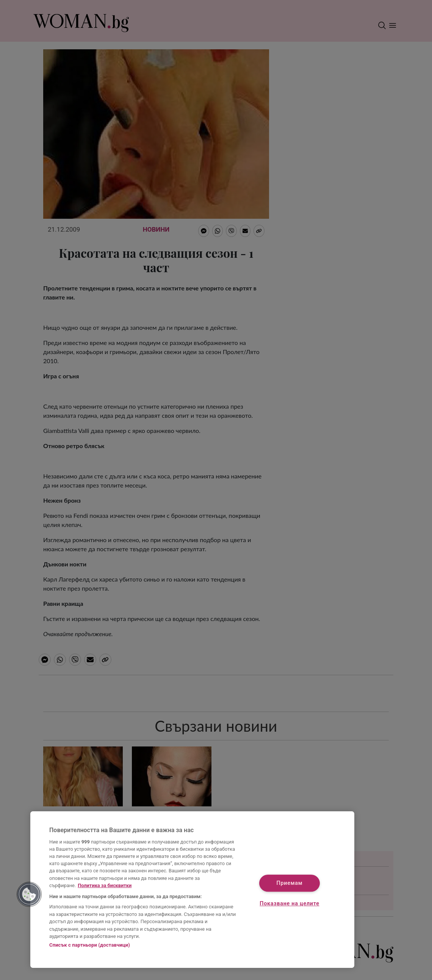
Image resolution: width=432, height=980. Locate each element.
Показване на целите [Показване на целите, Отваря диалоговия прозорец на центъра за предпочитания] (289, 904)
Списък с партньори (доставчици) (90, 945)
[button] (29, 894)
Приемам (290, 884)
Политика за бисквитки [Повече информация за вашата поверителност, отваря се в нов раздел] (105, 885)
